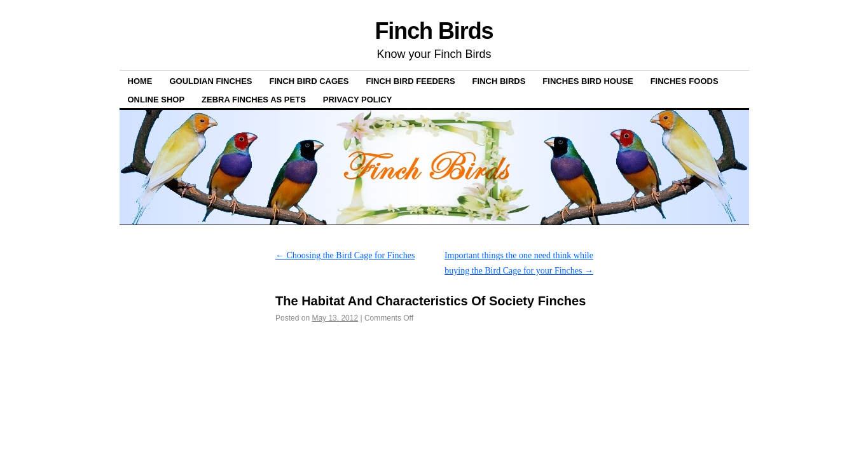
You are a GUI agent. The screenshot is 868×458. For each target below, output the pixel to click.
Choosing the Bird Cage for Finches (345, 255)
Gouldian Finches (211, 81)
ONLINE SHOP (156, 100)
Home (140, 81)
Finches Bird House (588, 81)
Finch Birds (434, 31)
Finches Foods (685, 81)
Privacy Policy (358, 100)
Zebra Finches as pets (254, 100)
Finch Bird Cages (309, 81)
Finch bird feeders (410, 81)
